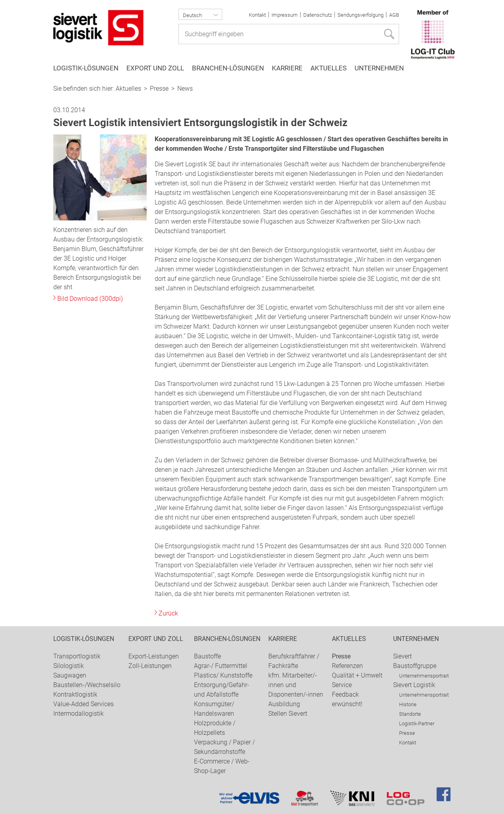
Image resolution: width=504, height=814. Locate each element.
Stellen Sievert (288, 714)
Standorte (410, 714)
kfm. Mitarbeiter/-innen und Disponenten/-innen (296, 685)
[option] (252, 80)
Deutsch (192, 15)
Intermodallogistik (79, 714)
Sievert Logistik (414, 685)
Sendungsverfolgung (361, 15)
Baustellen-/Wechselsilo (87, 685)
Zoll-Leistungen (150, 666)
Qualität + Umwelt (357, 675)
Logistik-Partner (417, 723)
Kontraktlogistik (75, 694)
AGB (394, 15)
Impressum (285, 15)
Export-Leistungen (154, 656)
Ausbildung (284, 704)
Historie (408, 704)
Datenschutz (318, 15)
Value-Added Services (83, 704)
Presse (159, 89)
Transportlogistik (77, 656)
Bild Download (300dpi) (90, 299)
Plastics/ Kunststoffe (223, 675)
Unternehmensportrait (424, 676)
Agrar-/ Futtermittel (221, 666)
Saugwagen (70, 675)
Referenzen (347, 666)
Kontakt (257, 15)
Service (342, 685)
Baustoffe (207, 656)
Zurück (168, 613)
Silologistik (69, 666)
